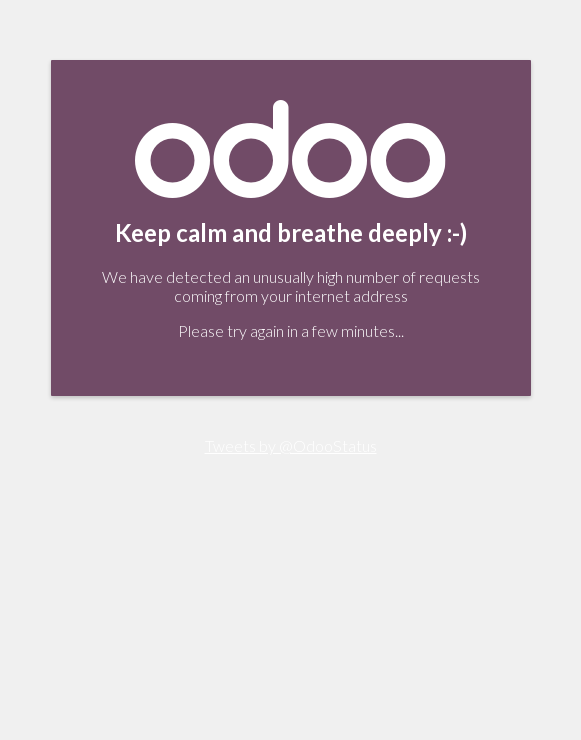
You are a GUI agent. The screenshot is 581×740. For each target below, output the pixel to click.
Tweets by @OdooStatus (291, 445)
